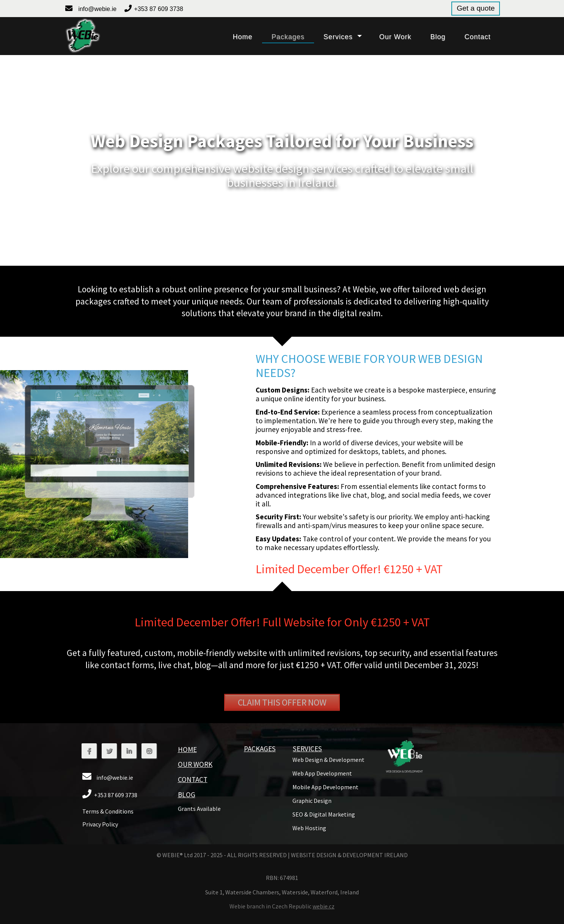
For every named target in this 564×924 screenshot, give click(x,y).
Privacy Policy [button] (100, 824)
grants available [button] (199, 809)
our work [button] (395, 37)
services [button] (338, 37)
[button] (82, 36)
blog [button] (438, 37)
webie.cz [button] (324, 906)
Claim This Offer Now (282, 718)
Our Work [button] (195, 764)
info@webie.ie (97, 9)
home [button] (243, 37)
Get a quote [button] (476, 8)
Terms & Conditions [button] (108, 811)
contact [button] (477, 37)
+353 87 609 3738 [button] (158, 9)
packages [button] (288, 37)
